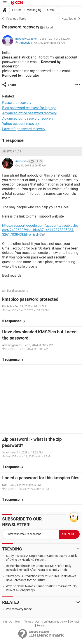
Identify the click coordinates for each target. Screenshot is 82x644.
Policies (41, 626)
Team (18, 622)
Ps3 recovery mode (19, 609)
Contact (74, 622)
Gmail (51, 10)
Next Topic (69, 19)
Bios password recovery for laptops (29, 108)
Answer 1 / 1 (12, 151)
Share (12, 85)
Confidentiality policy (54, 622)
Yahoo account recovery (21, 124)
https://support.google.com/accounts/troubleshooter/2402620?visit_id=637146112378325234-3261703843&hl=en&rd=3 (40, 230)
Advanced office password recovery (29, 113)
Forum (17, 10)
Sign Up (8, 622)
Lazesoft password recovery (24, 129)
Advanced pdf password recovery (28, 118)
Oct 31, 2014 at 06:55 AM (50, 43)
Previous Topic (16, 19)
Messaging (34, 10)
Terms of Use (32, 622)
